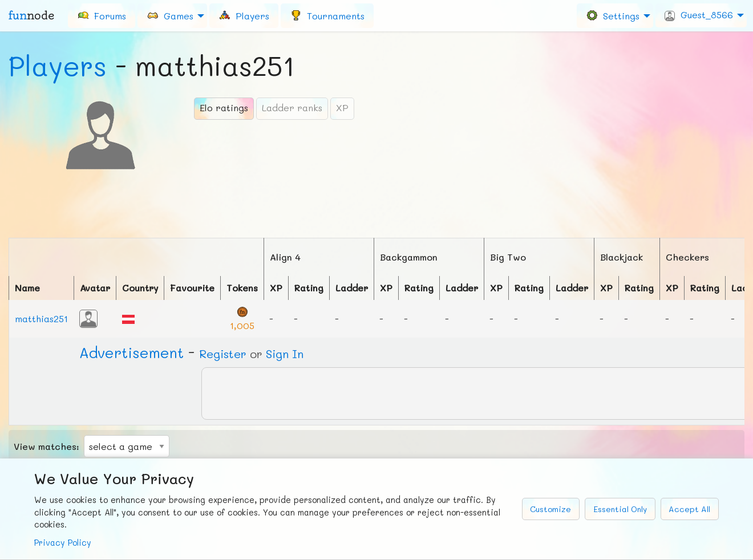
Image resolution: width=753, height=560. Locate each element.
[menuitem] (102, 15)
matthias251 (41, 318)
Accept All (689, 509)
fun (31, 15)
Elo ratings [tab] (224, 107)
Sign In (285, 354)
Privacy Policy (63, 543)
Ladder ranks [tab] (292, 107)
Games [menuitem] (170, 15)
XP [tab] (342, 107)
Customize (550, 509)
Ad (131, 352)
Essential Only (620, 509)
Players (58, 66)
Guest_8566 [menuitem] (699, 15)
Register (223, 354)
